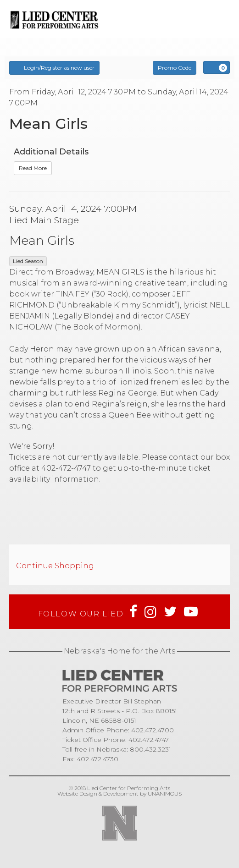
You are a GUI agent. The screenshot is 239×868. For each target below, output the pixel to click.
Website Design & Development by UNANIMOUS (119, 794)
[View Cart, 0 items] (217, 67)
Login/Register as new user (54, 67)
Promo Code (175, 68)
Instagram (150, 612)
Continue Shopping (55, 566)
